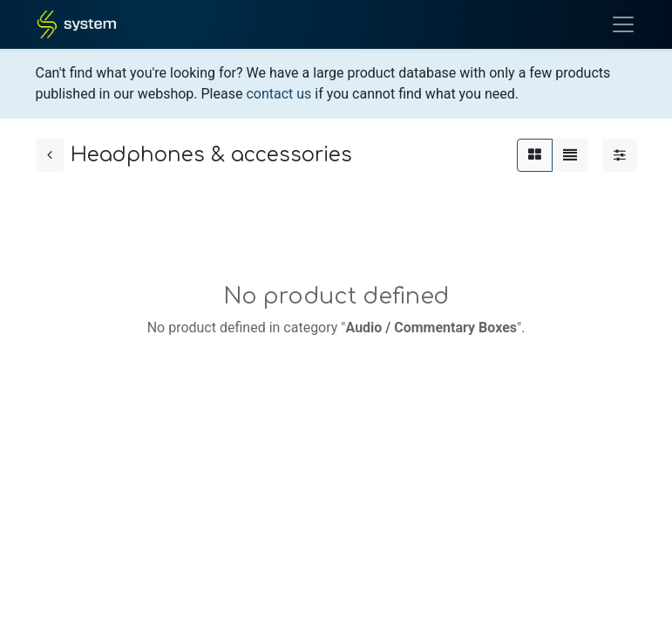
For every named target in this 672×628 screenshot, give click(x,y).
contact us (278, 94)
